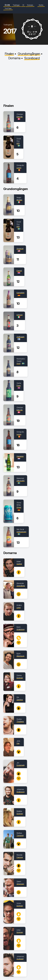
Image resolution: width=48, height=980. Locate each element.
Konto (41, 5)
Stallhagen (20, 337)
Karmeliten (20, 293)
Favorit (19, 271)
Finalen (9, 54)
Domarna (14, 58)
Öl (23, 5)
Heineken (20, 456)
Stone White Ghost (19, 505)
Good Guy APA (19, 141)
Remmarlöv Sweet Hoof (21, 361)
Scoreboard (32, 58)
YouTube (8, 8)
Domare (30, 5)
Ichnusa (19, 315)
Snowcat (20, 248)
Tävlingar (16, 5)
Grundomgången (29, 54)
